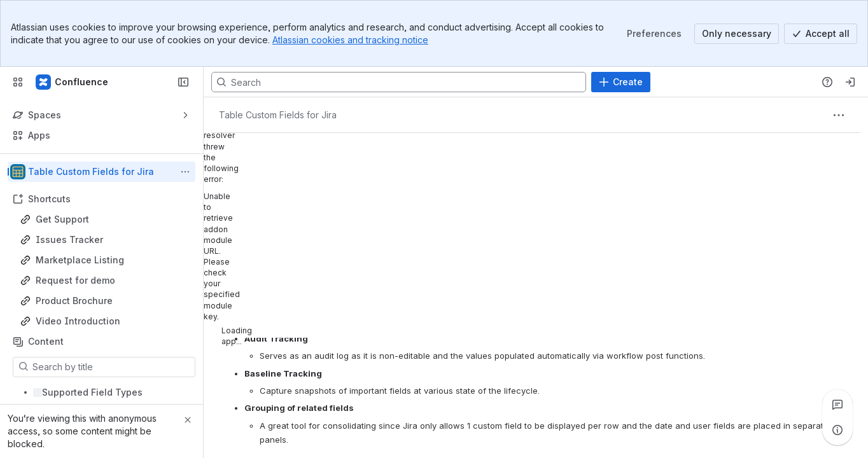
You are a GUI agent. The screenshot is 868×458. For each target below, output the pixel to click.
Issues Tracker (69, 239)
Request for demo (75, 280)
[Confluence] (73, 82)
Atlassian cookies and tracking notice (350, 40)
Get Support (62, 219)
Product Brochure (74, 301)
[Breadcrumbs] (278, 115)
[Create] (621, 82)
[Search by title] (112, 367)
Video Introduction (78, 321)
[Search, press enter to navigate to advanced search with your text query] (399, 82)
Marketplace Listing (80, 260)
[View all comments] (837, 405)
